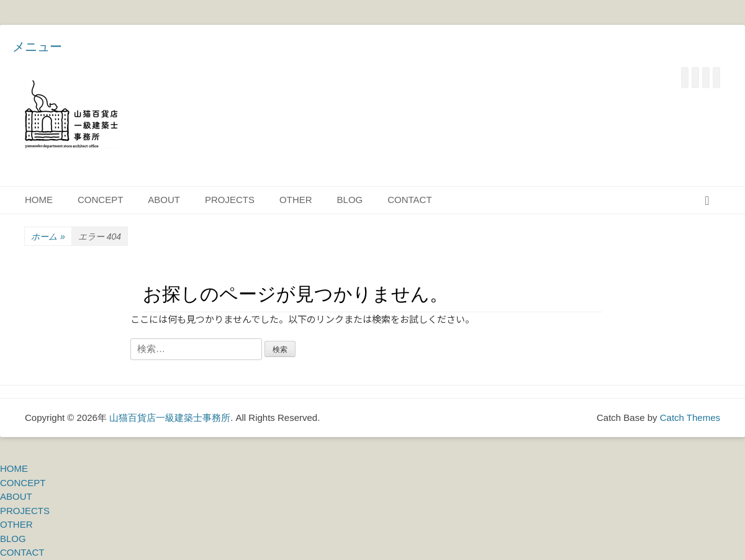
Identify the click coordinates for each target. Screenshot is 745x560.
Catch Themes (690, 418)
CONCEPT (100, 200)
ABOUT (164, 200)
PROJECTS (230, 200)
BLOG (350, 200)
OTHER (296, 200)
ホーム (48, 237)
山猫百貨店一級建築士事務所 (170, 418)
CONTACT (409, 200)
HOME (39, 200)
